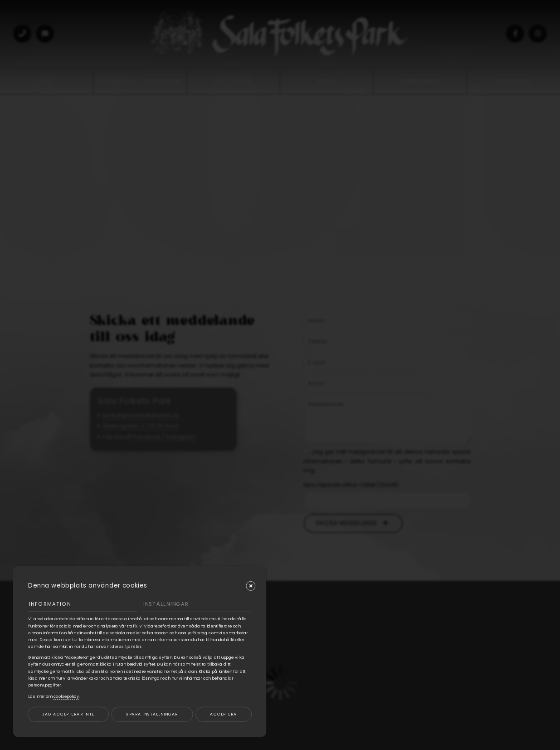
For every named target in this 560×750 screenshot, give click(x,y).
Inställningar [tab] (166, 604)
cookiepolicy (66, 696)
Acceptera (223, 714)
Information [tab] (50, 604)
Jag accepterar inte (68, 714)
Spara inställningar (152, 714)
